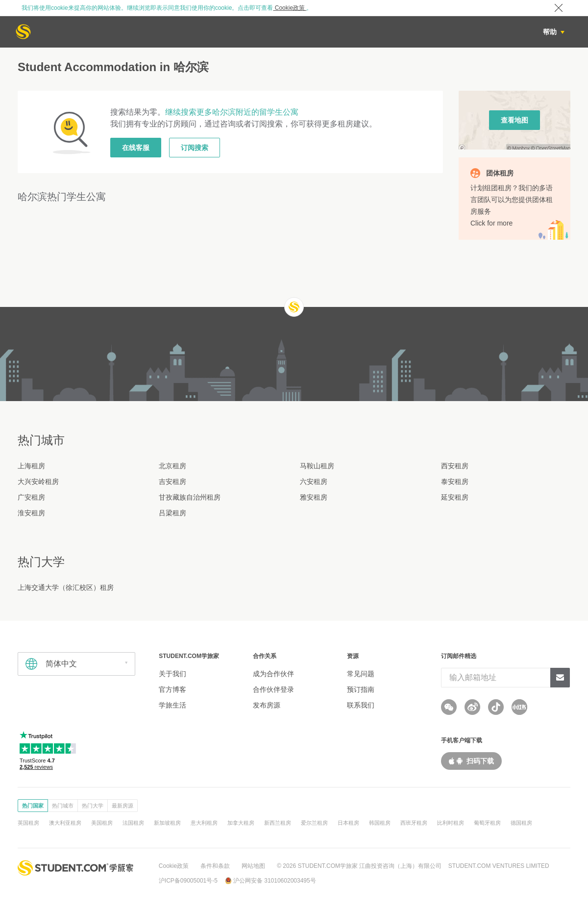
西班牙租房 (414, 823)
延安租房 (455, 497)
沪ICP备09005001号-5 (188, 881)
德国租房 (521, 823)
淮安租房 (31, 513)
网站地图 (253, 866)
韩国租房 (380, 823)
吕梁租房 (172, 513)
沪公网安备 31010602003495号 (275, 881)
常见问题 (361, 674)
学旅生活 (172, 705)
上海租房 (31, 466)
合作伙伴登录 (273, 689)
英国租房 (28, 823)
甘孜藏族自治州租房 (190, 497)
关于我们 (172, 674)
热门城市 (63, 806)
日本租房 (348, 823)
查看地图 (514, 120)
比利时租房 (451, 823)
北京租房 (172, 466)
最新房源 (122, 806)
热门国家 (33, 806)
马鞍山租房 (317, 466)
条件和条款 (215, 866)
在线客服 (136, 148)
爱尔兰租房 (314, 823)
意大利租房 (204, 823)
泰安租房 (455, 481)
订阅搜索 (195, 148)
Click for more (491, 223)
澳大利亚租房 (65, 823)
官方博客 (172, 689)
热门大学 (93, 806)
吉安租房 (172, 481)
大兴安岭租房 (38, 481)
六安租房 (314, 481)
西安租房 (455, 466)
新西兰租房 (278, 823)
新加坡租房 (167, 823)
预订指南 (361, 689)
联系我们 (361, 705)
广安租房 (31, 497)
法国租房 (133, 823)
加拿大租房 (241, 823)
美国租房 (102, 823)
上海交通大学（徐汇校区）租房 (66, 587)
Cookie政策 (290, 8)
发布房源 (267, 705)
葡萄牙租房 (487, 823)
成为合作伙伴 (273, 674)
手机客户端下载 (462, 740)
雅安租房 (314, 497)
